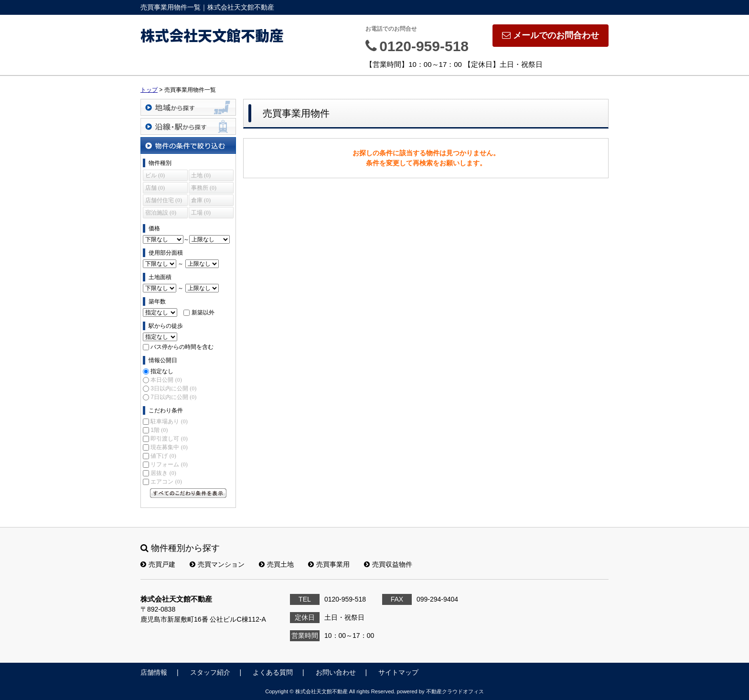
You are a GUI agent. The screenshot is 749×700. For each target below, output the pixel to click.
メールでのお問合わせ (551, 35)
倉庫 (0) (201, 200)
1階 (159, 430)
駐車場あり (169, 421)
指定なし (162, 371)
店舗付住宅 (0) (164, 200)
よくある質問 (273, 672)
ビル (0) (155, 175)
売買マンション (217, 564)
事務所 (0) (204, 188)
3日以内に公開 (173, 388)
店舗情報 (154, 672)
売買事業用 (329, 564)
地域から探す (188, 107)
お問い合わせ (336, 672)
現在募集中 (169, 447)
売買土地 (276, 564)
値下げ (163, 456)
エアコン (166, 482)
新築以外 (203, 312)
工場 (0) (201, 213)
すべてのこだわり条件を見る (188, 493)
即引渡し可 (169, 439)
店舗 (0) (155, 188)
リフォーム (169, 464)
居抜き (163, 473)
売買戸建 (158, 564)
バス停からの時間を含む (182, 347)
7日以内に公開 (173, 397)
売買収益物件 (388, 564)
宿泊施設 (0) (161, 213)
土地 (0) (201, 175)
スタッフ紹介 (210, 672)
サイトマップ (398, 672)
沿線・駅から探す (188, 126)
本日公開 (166, 380)
